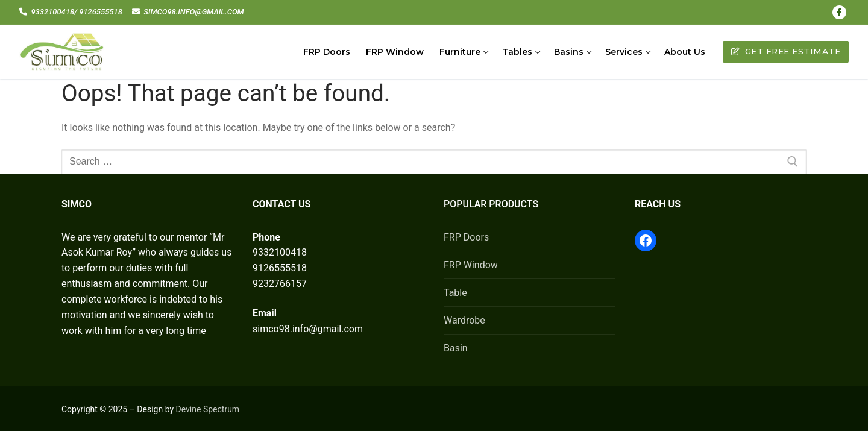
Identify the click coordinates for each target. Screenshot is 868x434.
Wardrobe (464, 320)
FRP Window (471, 265)
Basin (456, 348)
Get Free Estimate (786, 51)
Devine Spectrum (208, 409)
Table (455, 293)
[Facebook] (839, 12)
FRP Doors (466, 237)
